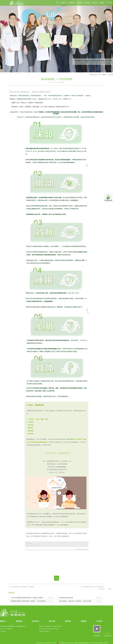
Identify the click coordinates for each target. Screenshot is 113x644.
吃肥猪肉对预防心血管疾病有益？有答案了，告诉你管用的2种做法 (29, 601)
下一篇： (92, 587)
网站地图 (105, 643)
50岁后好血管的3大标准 (66, 598)
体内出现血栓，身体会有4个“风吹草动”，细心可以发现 (75, 601)
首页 (58, 3)
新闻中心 (105, 75)
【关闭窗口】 (102, 589)
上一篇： (21, 587)
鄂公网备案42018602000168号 (66, 643)
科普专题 (111, 75)
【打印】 (110, 589)
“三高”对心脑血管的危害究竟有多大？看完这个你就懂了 (27, 598)
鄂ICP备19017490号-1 (51, 643)
